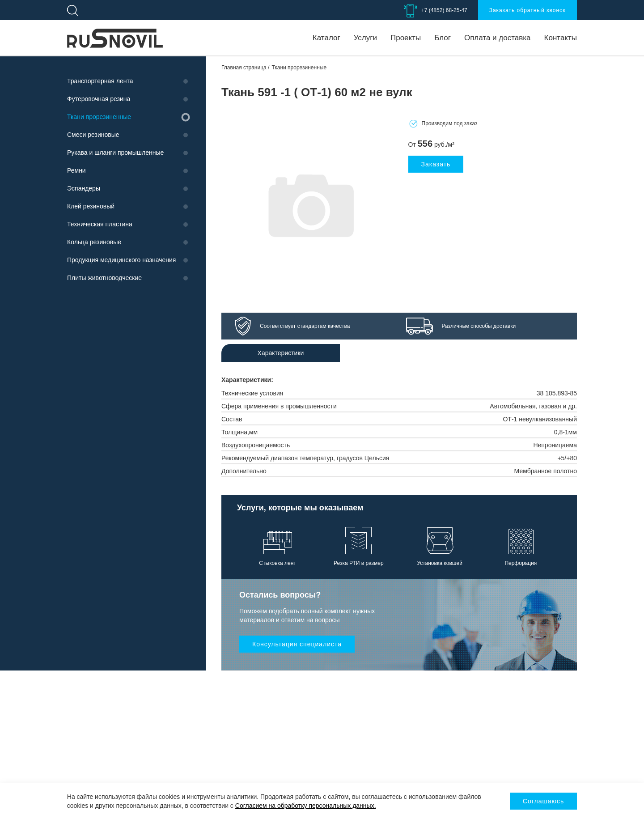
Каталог (326, 38)
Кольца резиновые (94, 242)
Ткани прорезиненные (99, 117)
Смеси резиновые (93, 135)
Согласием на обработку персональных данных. (306, 806)
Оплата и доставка (498, 38)
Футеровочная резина (99, 99)
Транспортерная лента (100, 81)
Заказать (436, 164)
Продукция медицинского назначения (121, 260)
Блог (443, 38)
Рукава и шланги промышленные (115, 153)
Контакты (561, 38)
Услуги (365, 38)
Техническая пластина (100, 224)
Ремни (76, 170)
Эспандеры (84, 188)
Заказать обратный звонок (527, 10)
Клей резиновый (91, 206)
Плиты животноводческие (104, 278)
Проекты (406, 38)
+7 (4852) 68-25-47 (444, 10)
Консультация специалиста (297, 644)
